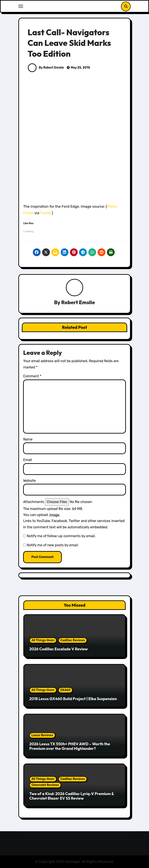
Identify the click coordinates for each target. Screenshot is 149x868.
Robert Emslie (78, 302)
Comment (32, 376)
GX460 (66, 690)
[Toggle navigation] (21, 6)
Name (28, 439)
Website (29, 481)
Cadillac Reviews (73, 640)
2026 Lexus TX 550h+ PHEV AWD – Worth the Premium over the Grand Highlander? (70, 746)
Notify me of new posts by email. (53, 545)
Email (28, 460)
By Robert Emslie (46, 68)
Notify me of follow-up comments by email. (61, 536)
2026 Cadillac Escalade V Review (59, 649)
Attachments (34, 502)
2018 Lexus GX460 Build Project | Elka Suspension (73, 699)
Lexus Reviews (42, 735)
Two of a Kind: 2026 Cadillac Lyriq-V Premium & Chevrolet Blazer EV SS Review (72, 796)
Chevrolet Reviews (45, 785)
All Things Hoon (43, 640)
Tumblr (46, 213)
